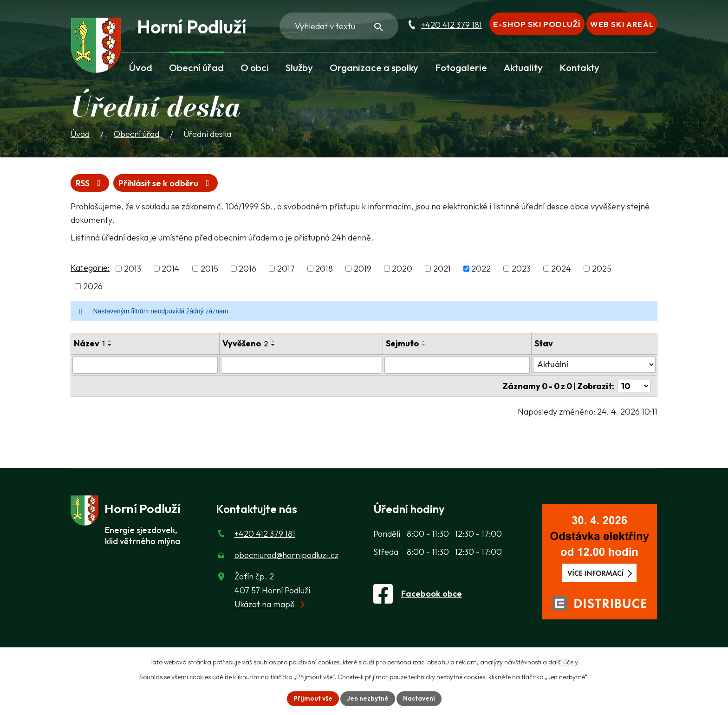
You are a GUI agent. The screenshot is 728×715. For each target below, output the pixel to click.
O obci (255, 67)
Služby (299, 67)
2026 (93, 286)
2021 (442, 269)
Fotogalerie (461, 67)
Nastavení (419, 698)
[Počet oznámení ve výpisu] (634, 386)
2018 (324, 269)
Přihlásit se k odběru (166, 183)
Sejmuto (402, 343)
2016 (247, 269)
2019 (363, 269)
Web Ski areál (622, 24)
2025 (602, 269)
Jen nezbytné (368, 698)
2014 (171, 269)
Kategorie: (90, 268)
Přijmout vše (313, 698)
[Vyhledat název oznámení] (145, 365)
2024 (561, 269)
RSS (90, 183)
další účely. (564, 662)
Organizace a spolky (374, 67)
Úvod (141, 67)
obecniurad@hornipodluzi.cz (286, 555)
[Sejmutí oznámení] (457, 365)
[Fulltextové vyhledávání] (339, 26)
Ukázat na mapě (265, 604)
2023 (521, 269)
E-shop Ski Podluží (537, 24)
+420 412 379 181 (452, 25)
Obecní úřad (196, 67)
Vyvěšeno (245, 343)
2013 (133, 269)
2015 (209, 269)
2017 (286, 269)
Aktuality (523, 67)
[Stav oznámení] (594, 364)
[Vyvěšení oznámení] (301, 365)
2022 (481, 269)
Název (89, 343)
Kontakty (579, 67)
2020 (402, 269)
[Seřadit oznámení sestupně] (110, 345)
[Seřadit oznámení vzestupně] (110, 341)
